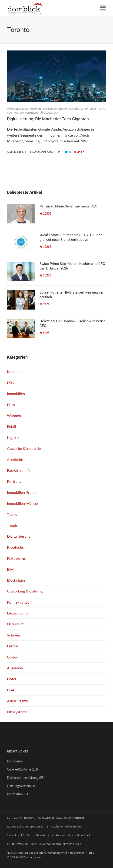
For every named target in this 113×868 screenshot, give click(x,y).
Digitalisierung (81, 109)
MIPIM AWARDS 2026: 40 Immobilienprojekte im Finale (44, 844)
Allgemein (15, 668)
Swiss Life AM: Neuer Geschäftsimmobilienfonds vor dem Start (48, 835)
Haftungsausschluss (21, 786)
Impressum (15, 761)
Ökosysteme (17, 712)
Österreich (16, 624)
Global (48, 113)
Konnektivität (34, 113)
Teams (12, 514)
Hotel (12, 679)
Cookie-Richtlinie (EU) (22, 769)
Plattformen (15, 113)
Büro (25, 109)
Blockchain (16, 580)
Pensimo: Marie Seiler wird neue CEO (68, 206)
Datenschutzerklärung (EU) (26, 778)
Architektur (16, 459)
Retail (46, 109)
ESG (10, 383)
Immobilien (14, 109)
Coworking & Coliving (25, 591)
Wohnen (35, 109)
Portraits (14, 481)
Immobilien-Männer (23, 503)
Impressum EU (17, 794)
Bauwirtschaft (60, 109)
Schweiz (14, 635)
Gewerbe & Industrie (24, 448)
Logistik (13, 437)
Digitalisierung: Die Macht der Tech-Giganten (48, 119)
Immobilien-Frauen (22, 492)
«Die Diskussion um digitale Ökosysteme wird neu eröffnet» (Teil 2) (51, 853)
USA (56, 113)
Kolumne (14, 371)
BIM (10, 569)
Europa (13, 646)
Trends (12, 525)
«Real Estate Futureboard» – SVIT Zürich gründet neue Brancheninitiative (71, 237)
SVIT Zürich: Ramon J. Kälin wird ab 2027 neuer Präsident (46, 818)
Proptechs (98, 109)
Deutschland (17, 613)
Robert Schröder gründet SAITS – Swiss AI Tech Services (44, 826)
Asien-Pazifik (18, 701)
